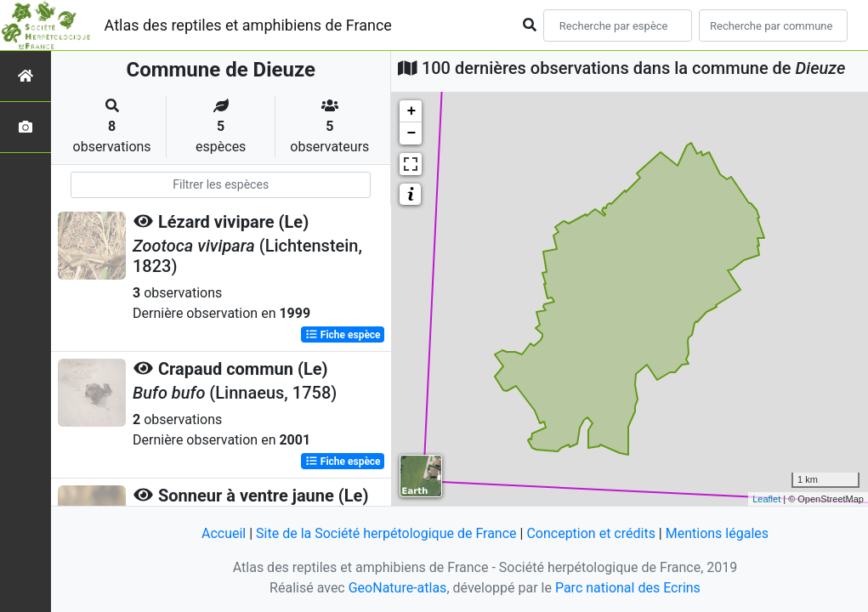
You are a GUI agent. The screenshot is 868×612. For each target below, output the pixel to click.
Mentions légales (717, 533)
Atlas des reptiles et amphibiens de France (248, 25)
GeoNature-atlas (398, 588)
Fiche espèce (343, 335)
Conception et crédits (591, 533)
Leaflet (766, 499)
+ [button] (412, 111)
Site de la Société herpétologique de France (386, 533)
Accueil (224, 533)
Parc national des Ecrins (628, 588)
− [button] (412, 133)
